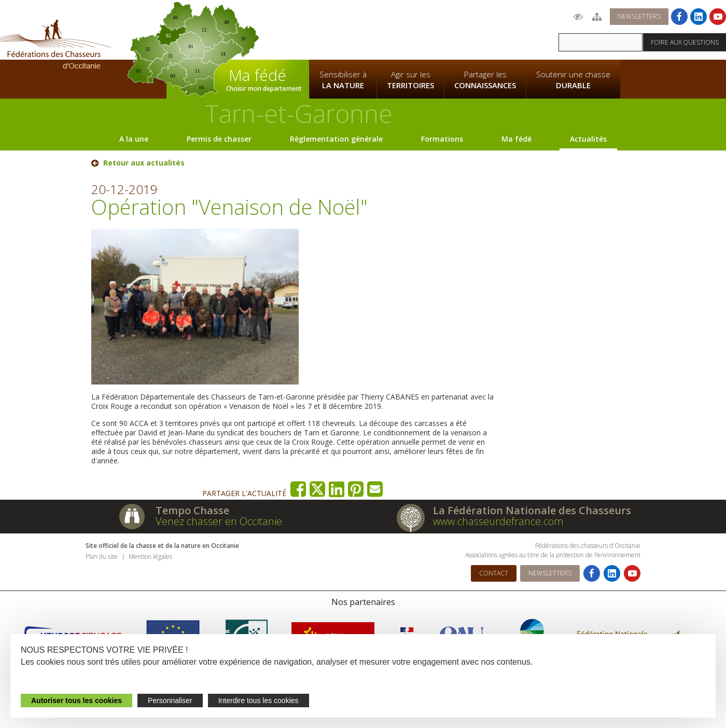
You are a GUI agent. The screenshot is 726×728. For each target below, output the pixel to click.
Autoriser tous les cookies (76, 700)
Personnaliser (170, 700)
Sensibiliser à (343, 80)
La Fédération (343, 29)
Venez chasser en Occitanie (219, 521)
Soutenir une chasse (573, 80)
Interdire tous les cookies (259, 700)
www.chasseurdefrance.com (498, 521)
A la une (134, 139)
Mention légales (150, 557)
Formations (442, 139)
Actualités (588, 139)
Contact (494, 573)
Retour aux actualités (144, 163)
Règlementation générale (336, 139)
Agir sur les (410, 80)
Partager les (485, 80)
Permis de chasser (219, 139)
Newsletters (639, 16)
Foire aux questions (685, 42)
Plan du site (102, 557)
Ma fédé (516, 139)
